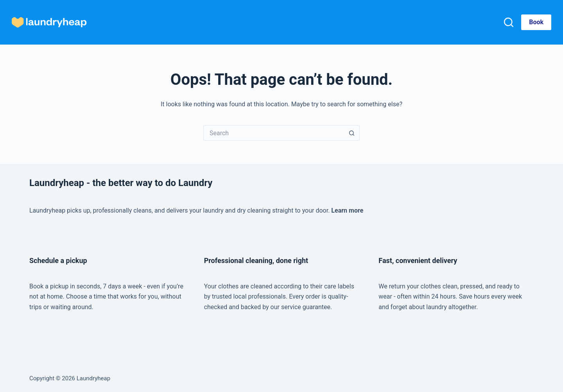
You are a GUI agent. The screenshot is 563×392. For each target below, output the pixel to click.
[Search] (509, 22)
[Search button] (352, 133)
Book (536, 22)
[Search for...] (274, 133)
